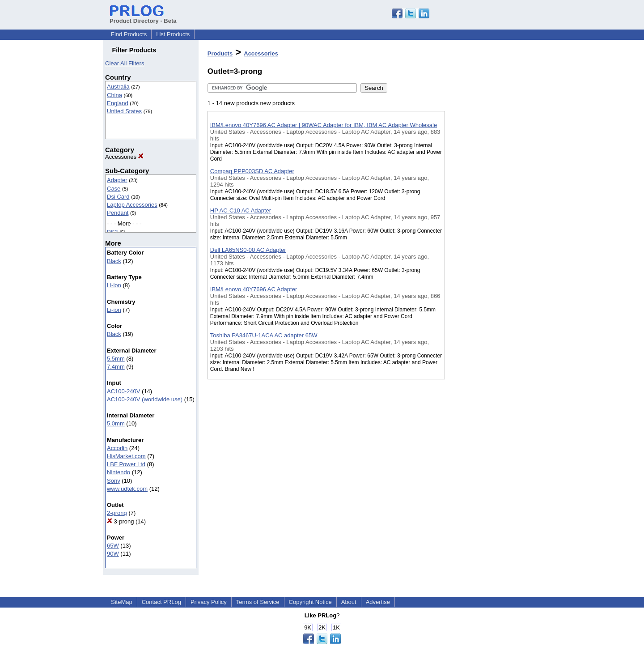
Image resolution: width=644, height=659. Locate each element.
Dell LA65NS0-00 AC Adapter (248, 250)
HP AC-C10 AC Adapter (241, 210)
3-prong (120, 521)
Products (220, 53)
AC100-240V (123, 391)
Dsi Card (118, 197)
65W (113, 546)
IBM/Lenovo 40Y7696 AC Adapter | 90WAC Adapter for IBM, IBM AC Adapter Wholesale (324, 125)
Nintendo (119, 472)
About (349, 602)
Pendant (118, 213)
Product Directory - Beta (143, 17)
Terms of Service (258, 602)
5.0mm (116, 423)
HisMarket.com (126, 456)
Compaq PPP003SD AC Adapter (252, 171)
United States (124, 111)
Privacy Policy (209, 602)
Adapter (117, 180)
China (114, 95)
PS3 (112, 232)
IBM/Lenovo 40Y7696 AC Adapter (254, 289)
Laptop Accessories (132, 205)
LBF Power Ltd (126, 464)
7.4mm (116, 367)
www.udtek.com (127, 489)
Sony (114, 481)
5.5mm (116, 359)
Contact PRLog (161, 602)
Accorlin (117, 448)
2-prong (117, 513)
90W (113, 554)
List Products (173, 34)
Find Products (129, 34)
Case (114, 189)
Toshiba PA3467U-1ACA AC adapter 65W (264, 335)
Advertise (378, 602)
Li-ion (114, 285)
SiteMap (122, 602)
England (118, 103)
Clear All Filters (125, 63)
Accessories (124, 157)
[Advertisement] (490, 232)
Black (114, 261)
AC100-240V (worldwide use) (145, 399)
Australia (118, 87)
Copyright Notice (310, 602)
